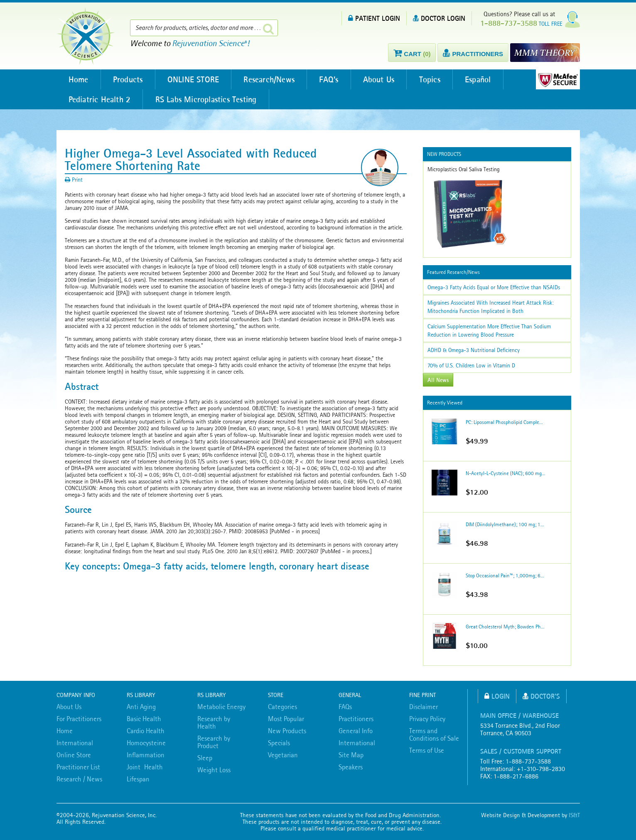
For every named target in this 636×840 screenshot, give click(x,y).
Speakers (351, 767)
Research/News (271, 79)
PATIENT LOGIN (374, 18)
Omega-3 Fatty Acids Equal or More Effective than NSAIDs (494, 287)
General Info (356, 731)
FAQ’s (332, 79)
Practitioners (356, 719)
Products (129, 79)
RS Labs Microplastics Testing (207, 99)
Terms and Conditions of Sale (434, 734)
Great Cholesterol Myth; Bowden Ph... (505, 627)
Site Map (351, 755)
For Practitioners (79, 719)
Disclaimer (424, 707)
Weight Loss (214, 770)
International (75, 743)
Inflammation (146, 755)
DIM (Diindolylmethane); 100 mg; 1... (505, 524)
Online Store (74, 755)
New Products (287, 731)
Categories (282, 707)
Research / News (79, 779)
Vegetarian (283, 755)
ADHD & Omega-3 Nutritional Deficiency (474, 350)
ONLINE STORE (195, 79)
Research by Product (214, 742)
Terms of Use (427, 750)
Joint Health (145, 767)
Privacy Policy (427, 719)
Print (74, 180)
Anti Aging (141, 707)
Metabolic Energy (221, 707)
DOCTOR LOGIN (439, 18)
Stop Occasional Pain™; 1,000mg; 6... (505, 575)
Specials (279, 743)
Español (483, 79)
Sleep (205, 758)
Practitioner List (78, 767)
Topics (434, 79)
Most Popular (286, 719)
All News (438, 380)
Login (497, 696)
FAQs (345, 707)
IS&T (574, 815)
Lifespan (138, 779)
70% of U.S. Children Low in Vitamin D (471, 365)
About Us (383, 79)
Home (79, 79)
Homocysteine (146, 743)
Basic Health (144, 719)
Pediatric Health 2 (100, 99)
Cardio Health (146, 731)
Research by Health (214, 722)
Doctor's (541, 696)
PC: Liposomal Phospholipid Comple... (504, 422)
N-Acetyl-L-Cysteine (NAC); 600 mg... (506, 473)
